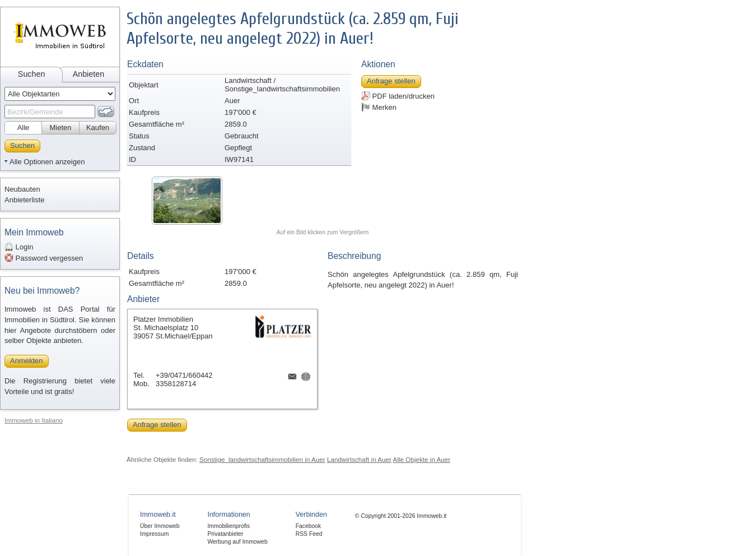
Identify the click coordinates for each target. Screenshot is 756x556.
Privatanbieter (225, 534)
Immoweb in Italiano (34, 420)
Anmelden (27, 361)
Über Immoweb (160, 526)
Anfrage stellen (391, 81)
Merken (379, 107)
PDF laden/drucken (398, 96)
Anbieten (88, 74)
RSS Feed (309, 534)
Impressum (154, 534)
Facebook (309, 526)
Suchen (32, 74)
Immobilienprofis (228, 526)
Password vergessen (44, 258)
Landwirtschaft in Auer (359, 459)
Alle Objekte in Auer (422, 459)
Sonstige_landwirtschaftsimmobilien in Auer (262, 459)
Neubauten (22, 189)
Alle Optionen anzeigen (47, 162)
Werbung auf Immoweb (237, 542)
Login (19, 247)
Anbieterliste (25, 200)
